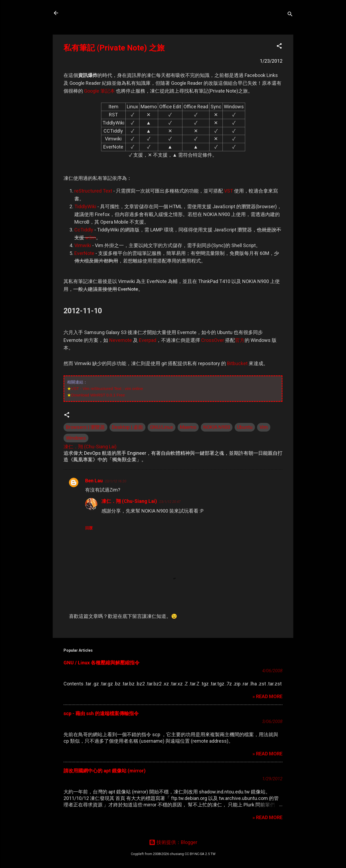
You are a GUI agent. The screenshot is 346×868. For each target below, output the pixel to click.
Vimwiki (83, 245)
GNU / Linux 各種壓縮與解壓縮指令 (102, 663)
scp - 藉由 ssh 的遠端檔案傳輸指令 (101, 713)
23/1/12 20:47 (170, 502)
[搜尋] (290, 15)
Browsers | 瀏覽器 (85, 427)
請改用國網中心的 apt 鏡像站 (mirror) (105, 771)
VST (229, 191)
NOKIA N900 (217, 427)
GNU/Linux (162, 427)
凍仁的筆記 (82, 13)
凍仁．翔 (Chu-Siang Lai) (129, 501)
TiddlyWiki (85, 206)
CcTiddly (84, 230)
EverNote (84, 253)
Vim (264, 427)
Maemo (188, 427)
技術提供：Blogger (173, 842)
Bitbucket (237, 363)
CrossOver (213, 340)
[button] (279, 47)
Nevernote (121, 340)
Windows (76, 438)
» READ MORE (267, 696)
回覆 (89, 528)
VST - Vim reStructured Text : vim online (107, 388)
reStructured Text (93, 191)
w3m (91, 238)
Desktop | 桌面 (127, 427)
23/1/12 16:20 (116, 481)
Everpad (148, 340)
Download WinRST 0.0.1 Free (98, 395)
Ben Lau (94, 481)
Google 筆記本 (99, 91)
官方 (240, 340)
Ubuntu (245, 427)
